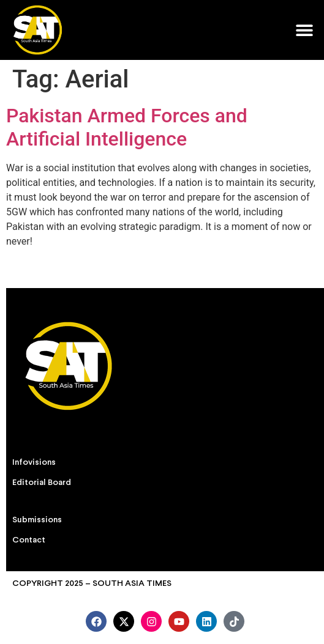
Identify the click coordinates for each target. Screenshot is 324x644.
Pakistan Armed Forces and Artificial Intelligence (127, 127)
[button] (304, 30)
